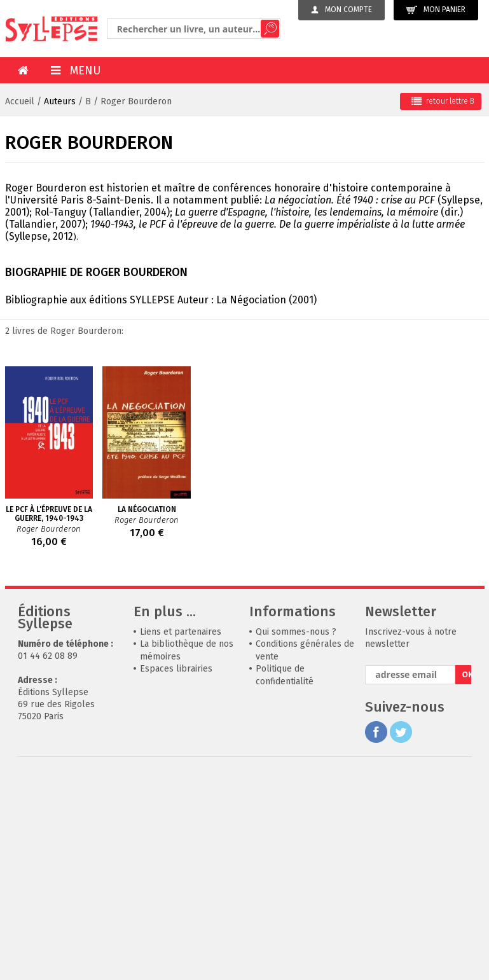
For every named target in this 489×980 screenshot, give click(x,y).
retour (443, 101)
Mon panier (436, 10)
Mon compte (341, 10)
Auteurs (60, 101)
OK (466, 733)
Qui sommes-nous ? (296, 690)
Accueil (20, 101)
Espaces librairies (176, 727)
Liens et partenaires (181, 690)
